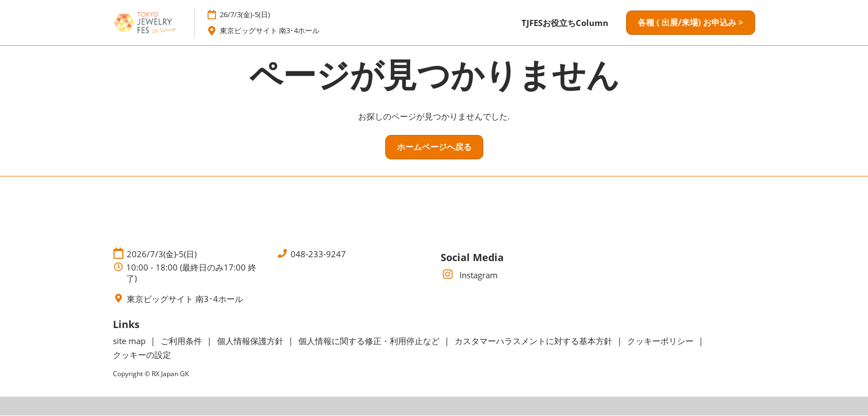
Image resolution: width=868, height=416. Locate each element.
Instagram (469, 275)
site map (130, 341)
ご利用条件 (182, 341)
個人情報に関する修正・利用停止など (370, 341)
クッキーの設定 (142, 355)
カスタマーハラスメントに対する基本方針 (534, 341)
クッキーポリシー (662, 341)
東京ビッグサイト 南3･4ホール (278, 31)
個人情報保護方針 (251, 341)
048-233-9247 (318, 254)
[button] (691, 23)
